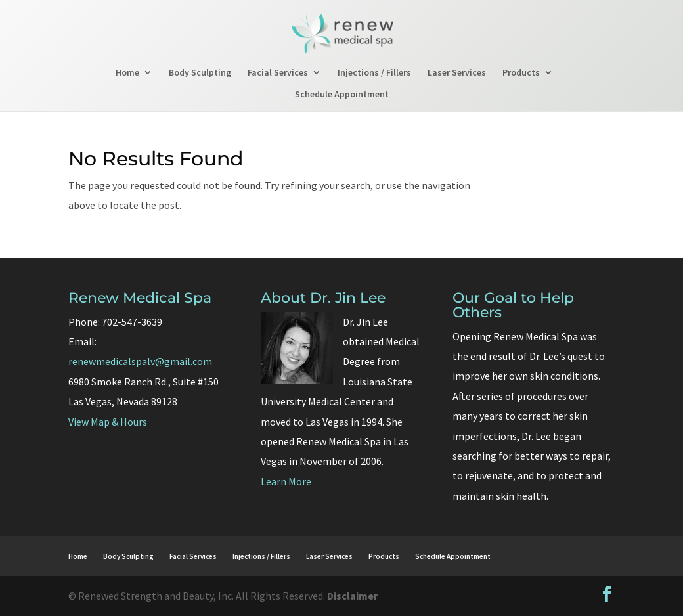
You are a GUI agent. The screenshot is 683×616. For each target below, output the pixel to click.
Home (127, 73)
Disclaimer (352, 596)
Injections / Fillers (374, 73)
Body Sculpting (200, 73)
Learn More (286, 481)
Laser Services (457, 73)
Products (521, 73)
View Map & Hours (108, 422)
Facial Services (278, 73)
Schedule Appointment (342, 95)
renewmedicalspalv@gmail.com (140, 361)
